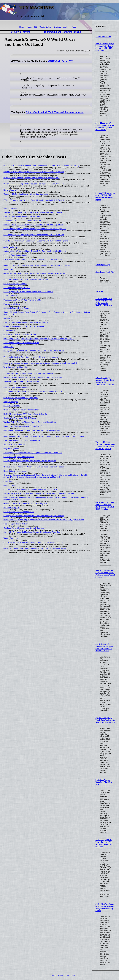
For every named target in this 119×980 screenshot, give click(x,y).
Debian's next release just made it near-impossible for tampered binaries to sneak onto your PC (40, 363)
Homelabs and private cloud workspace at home (22, 410)
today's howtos (9, 330)
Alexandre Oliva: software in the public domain (21, 381)
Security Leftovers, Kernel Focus (16, 308)
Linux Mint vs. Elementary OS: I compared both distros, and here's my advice (33, 225)
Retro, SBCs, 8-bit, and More (15, 471)
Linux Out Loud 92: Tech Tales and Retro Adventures (55, 112)
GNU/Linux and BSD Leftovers (15, 284)
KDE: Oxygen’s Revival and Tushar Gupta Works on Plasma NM (28, 292)
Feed (74, 27)
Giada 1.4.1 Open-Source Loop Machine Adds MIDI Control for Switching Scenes (35, 548)
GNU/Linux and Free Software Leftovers (19, 512)
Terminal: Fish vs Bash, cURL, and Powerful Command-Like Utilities (30, 422)
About (29, 27)
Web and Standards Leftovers (15, 444)
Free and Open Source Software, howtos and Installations (26, 322)
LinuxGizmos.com (103, 37)
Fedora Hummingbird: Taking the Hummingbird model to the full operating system (35, 229)
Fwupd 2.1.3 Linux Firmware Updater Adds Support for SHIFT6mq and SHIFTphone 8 (105, 445)
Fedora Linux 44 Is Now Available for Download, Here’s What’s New (30, 461)
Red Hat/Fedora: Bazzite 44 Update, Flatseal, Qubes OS (25, 414)
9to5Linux (100, 291)
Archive (66, 27)
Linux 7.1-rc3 (9, 347)
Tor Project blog (103, 265)
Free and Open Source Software (16, 255)
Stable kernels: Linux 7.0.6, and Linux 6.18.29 (21, 343)
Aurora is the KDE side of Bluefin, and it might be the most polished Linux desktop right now (39, 493)
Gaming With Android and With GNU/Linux (20, 418)
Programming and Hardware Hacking (62, 32)
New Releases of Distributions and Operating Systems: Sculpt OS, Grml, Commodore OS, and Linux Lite (44, 436)
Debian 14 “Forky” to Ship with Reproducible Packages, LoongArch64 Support (105, 574)
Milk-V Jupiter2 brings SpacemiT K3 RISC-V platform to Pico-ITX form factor (105, 47)
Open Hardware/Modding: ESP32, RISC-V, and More (24, 326)
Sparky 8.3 (8, 318)
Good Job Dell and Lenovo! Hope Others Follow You (24, 528)
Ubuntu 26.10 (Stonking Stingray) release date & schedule (26, 194)
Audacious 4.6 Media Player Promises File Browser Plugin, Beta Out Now (104, 843)
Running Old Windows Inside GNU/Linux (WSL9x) (23, 426)
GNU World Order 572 (61, 61)
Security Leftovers (20, 32)
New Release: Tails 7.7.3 (105, 272)
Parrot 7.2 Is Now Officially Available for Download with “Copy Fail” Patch (32, 178)
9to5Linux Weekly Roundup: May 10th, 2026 (104, 782)
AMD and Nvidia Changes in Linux (17, 288)
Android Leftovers (10, 208)
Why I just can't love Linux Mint (15, 367)
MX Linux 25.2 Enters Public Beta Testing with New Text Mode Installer (105, 720)
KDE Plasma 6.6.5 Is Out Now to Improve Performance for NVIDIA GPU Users (104, 302)
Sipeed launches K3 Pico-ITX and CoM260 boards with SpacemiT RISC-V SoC (105, 126)
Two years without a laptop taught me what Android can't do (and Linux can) (33, 212)
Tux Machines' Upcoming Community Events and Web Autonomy (29, 373)
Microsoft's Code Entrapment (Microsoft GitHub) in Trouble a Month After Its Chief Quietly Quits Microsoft (44, 520)
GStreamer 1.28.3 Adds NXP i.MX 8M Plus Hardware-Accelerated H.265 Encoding (105, 506)
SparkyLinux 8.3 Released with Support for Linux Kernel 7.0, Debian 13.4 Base (105, 648)
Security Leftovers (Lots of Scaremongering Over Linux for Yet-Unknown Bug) (33, 453)
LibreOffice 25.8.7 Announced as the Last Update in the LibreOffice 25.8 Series (105, 381)
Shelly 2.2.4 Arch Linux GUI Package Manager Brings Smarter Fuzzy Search (105, 907)
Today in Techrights (11, 269)
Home (22, 27)
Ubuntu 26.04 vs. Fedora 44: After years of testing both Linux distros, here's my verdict (37, 265)
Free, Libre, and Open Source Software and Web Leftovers (26, 280)
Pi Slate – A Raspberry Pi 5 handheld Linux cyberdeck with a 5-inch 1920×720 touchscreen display (41, 166)
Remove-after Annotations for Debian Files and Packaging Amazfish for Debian (34, 467)
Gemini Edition (45, 27)
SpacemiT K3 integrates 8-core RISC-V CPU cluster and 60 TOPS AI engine (105, 196)
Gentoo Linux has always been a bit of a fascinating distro (26, 504)
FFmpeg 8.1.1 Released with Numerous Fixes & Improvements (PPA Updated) (34, 516)
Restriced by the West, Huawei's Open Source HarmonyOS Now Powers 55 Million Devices (39, 339)
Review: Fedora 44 (11, 190)
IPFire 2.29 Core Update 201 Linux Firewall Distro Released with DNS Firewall (34, 200)
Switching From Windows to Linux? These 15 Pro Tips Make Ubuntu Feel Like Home (36, 251)
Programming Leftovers (13, 304)
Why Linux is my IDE (12, 508)
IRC (35, 27)
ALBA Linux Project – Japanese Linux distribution (22, 220)
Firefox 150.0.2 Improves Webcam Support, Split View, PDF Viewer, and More (34, 542)
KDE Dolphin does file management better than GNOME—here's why (30, 489)
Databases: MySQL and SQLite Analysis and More (23, 300)
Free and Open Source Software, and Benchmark (23, 216)
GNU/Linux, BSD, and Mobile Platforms (19, 457)
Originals (57, 27)
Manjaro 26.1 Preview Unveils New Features (21, 335)
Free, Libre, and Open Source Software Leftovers (23, 440)
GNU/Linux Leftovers (12, 406)
